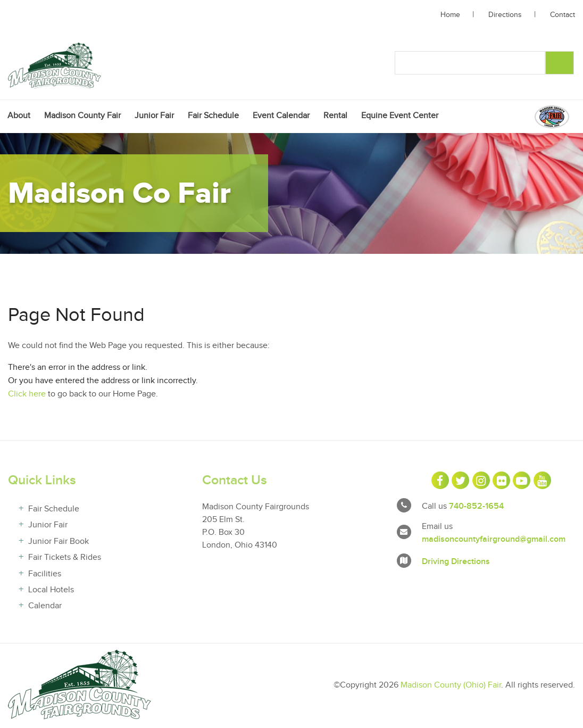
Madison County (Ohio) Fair (451, 687)
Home (450, 15)
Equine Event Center (400, 117)
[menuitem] (19, 117)
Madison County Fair (82, 117)
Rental (335, 117)
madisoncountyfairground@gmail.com (494, 540)
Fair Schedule (213, 117)
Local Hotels (51, 591)
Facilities (45, 575)
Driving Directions (456, 563)
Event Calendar (281, 117)
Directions (505, 15)
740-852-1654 (476, 507)
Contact (563, 15)
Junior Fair (154, 117)
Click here (27, 396)
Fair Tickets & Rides (65, 559)
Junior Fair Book (59, 543)
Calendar (45, 607)
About (19, 117)
